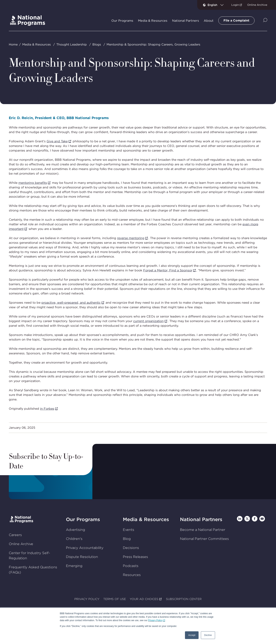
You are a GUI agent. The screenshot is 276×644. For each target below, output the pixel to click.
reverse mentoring (131, 238)
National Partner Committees (204, 538)
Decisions (131, 547)
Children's (74, 538)
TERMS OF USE (115, 599)
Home (13, 44)
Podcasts (131, 566)
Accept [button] (192, 635)
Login (235, 5)
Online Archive (257, 5)
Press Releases (135, 557)
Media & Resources (37, 44)
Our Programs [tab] (122, 21)
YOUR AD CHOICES (144, 599)
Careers (15, 535)
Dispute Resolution (82, 557)
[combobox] (217, 5)
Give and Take (57, 141)
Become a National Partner (203, 529)
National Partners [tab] (186, 21)
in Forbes (47, 409)
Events (129, 529)
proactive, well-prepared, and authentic (71, 303)
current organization (148, 321)
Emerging (74, 566)
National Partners (201, 519)
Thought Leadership (72, 44)
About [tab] (209, 21)
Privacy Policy (155, 620)
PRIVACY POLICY (87, 599)
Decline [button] (208, 635)
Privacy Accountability (85, 547)
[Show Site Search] (265, 20)
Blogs (97, 44)
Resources (132, 575)
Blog (127, 538)
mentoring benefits (33, 183)
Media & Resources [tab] (153, 21)
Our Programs (83, 519)
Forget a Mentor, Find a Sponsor (168, 270)
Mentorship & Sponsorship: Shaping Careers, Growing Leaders (153, 44)
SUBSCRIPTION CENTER (184, 599)
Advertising (76, 529)
